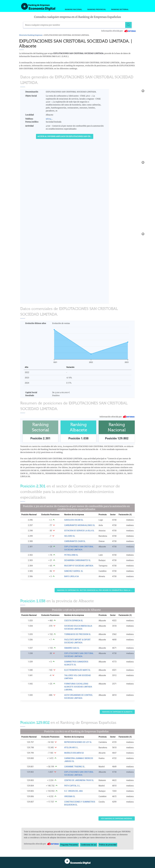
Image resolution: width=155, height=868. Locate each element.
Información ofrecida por (119, 31)
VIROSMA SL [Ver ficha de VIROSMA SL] (70, 796)
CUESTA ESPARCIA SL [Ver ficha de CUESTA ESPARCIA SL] (74, 620)
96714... (49, 119)
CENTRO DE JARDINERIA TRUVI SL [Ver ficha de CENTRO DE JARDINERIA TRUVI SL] (79, 780)
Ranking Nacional (73, 9)
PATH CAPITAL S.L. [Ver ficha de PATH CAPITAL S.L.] (72, 786)
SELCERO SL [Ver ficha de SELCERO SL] (70, 536)
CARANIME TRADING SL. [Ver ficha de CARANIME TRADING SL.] (75, 767)
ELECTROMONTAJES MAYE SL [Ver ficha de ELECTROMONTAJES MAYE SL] (77, 670)
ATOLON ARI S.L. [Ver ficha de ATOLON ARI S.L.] (71, 747)
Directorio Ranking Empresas (31, 35)
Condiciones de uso (89, 845)
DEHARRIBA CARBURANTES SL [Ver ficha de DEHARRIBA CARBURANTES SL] (77, 560)
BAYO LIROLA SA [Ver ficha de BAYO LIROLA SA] (71, 576)
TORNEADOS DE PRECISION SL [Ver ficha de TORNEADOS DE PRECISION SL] (78, 634)
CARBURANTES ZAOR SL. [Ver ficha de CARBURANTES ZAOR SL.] (75, 541)
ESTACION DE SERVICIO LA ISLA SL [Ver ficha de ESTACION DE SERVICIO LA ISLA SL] (79, 531)
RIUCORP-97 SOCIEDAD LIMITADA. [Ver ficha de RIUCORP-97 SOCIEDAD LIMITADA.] (79, 566)
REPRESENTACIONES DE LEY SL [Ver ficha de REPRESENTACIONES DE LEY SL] (78, 742)
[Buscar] (129, 25)
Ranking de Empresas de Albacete (117, 712)
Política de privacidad (108, 845)
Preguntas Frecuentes (69, 845)
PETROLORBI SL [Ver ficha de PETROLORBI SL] (71, 555)
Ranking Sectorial (120, 9)
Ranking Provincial (97, 9)
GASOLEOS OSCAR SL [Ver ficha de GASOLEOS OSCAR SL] (74, 520)
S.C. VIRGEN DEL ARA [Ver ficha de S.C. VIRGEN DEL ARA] (73, 791)
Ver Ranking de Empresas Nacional (117, 819)
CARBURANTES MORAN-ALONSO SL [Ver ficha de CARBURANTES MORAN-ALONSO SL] (80, 525)
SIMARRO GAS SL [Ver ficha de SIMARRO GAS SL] (72, 648)
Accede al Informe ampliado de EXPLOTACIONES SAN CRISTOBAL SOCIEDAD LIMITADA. (65, 136)
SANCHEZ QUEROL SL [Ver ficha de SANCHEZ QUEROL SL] (74, 571)
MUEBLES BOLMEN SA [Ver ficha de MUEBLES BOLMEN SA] (74, 753)
